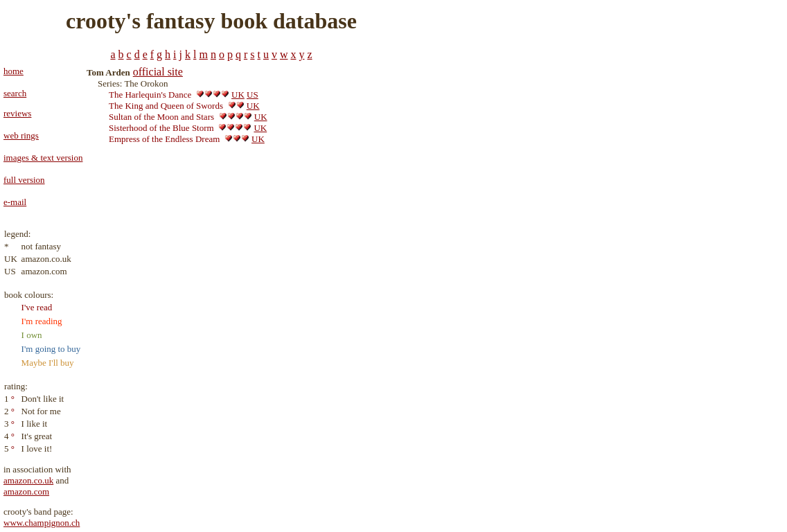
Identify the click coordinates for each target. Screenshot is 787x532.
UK (238, 95)
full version (24, 180)
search (15, 93)
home (14, 71)
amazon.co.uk (28, 480)
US (253, 95)
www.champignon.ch (42, 523)
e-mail (15, 202)
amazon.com (26, 491)
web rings (21, 135)
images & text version (43, 158)
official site (158, 72)
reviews (17, 113)
